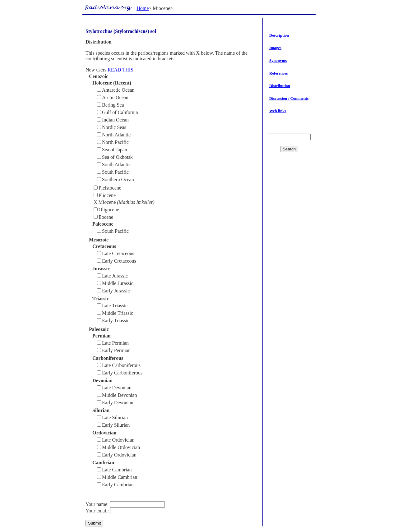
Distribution (280, 86)
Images (275, 48)
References (278, 73)
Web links (278, 111)
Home (143, 8)
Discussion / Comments (289, 99)
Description (279, 35)
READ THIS (120, 70)
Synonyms (278, 61)
